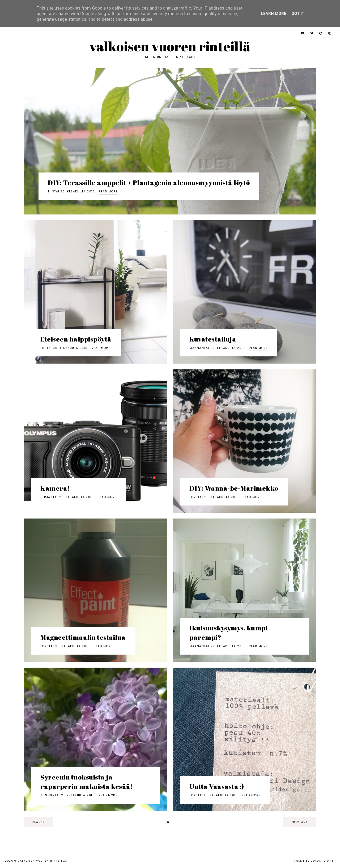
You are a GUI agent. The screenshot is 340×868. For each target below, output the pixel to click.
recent (38, 822)
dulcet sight (322, 861)
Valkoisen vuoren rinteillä (170, 46)
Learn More (273, 14)
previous (299, 822)
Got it (298, 14)
